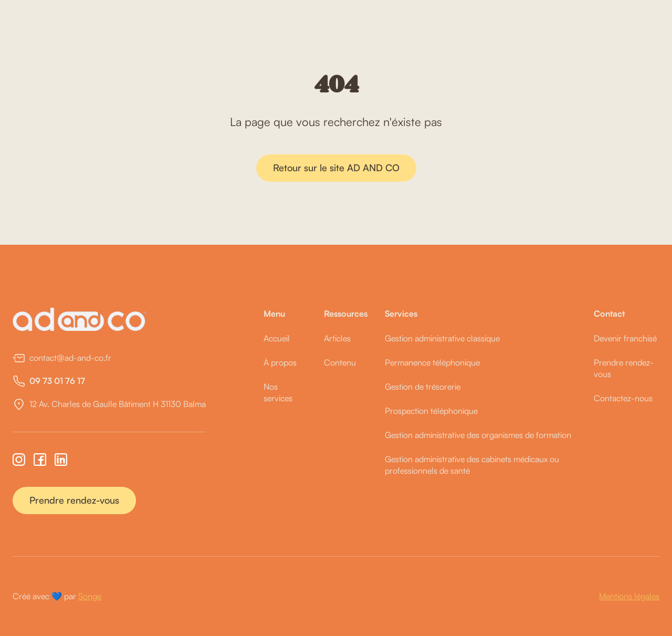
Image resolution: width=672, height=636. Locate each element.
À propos (280, 362)
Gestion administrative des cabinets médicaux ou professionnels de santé (472, 465)
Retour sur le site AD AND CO (336, 168)
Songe (90, 596)
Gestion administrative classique (442, 338)
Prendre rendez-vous (74, 500)
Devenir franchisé (625, 338)
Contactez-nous (623, 398)
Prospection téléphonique (431, 411)
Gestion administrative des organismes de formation (478, 435)
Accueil (277, 338)
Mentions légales (629, 596)
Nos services (278, 392)
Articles (337, 338)
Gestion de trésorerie (423, 387)
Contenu (340, 362)
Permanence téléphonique (432, 362)
